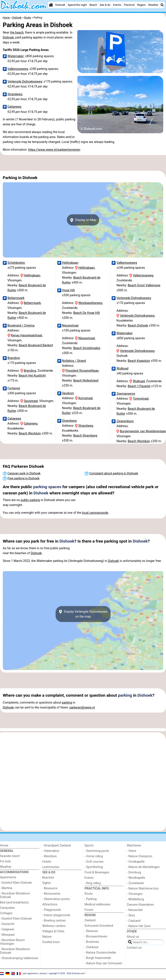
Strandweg (15, 94)
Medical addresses (98, 904)
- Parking (91, 899)
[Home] (51, 5)
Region (141, 5)
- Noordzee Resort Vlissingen (12, 942)
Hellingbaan (32, 275)
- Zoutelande (135, 883)
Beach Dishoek (138, 326)
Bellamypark (16, 298)
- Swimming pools (97, 851)
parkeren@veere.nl (82, 708)
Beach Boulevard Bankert (36, 345)
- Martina (6, 888)
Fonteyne (14, 388)
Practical (129, 5)
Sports (89, 846)
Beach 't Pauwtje (139, 386)
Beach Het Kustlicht (32, 376)
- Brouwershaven (96, 936)
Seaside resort (10, 856)
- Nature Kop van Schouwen (104, 963)
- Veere (131, 851)
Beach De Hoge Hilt (87, 313)
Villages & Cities (53, 931)
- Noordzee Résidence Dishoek (15, 895)
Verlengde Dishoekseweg (25, 82)
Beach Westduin (30, 433)
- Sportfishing (94, 867)
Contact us (134, 948)
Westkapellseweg (90, 303)
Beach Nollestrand (86, 381)
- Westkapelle (136, 878)
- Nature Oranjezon (139, 856)
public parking (30, 500)
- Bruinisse (92, 942)
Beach (93, 5)
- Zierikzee (92, 947)
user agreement (30, 973)
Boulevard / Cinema (21, 326)
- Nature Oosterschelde (100, 953)
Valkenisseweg (18, 69)
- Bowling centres (54, 921)
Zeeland (90, 920)
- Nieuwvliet (135, 910)
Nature (47, 937)
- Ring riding (93, 883)
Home (4, 846)
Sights (47, 883)
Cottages (6, 913)
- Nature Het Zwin (139, 926)
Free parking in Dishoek (24, 478)
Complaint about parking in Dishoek (114, 473)
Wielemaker (16, 56)
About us (133, 937)
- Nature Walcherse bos (143, 889)
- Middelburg (135, 899)
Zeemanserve (126, 394)
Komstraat (86, 398)
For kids (5, 861)
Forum (89, 910)
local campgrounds (95, 513)
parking (125, 695)
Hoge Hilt (69, 290)
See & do (105, 5)
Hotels (47, 862)
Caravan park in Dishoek (24, 473)
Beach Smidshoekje (87, 348)
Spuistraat (31, 401)
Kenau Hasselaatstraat (27, 335)
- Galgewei (7, 929)
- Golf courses (94, 862)
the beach (17, 33)
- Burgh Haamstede (98, 958)
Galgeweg (14, 107)
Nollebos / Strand (74, 361)
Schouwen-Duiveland (99, 926)
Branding (14, 358)
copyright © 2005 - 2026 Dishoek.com (67, 973)
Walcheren (134, 846)
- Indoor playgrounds (56, 915)
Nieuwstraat (70, 326)
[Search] (162, 5)
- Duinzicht (7, 924)
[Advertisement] (82, 163)
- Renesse (91, 931)
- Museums (50, 888)
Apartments (8, 877)
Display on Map (83, 220)
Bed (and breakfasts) (14, 903)
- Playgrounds (52, 910)
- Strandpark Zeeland (56, 846)
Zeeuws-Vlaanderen (140, 905)
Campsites (7, 908)
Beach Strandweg (85, 436)
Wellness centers (54, 926)
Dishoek (60, 5)
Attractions (50, 904)
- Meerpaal (7, 935)
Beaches (48, 878)
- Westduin (49, 856)
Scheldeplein (16, 263)
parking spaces (47, 487)
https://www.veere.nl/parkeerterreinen (54, 150)
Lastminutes (51, 867)
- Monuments (51, 894)
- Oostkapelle (136, 862)
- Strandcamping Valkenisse (19, 958)
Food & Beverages (97, 872)
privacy (43, 973)
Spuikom (68, 393)
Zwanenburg (125, 421)
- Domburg (134, 872)
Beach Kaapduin (139, 361)
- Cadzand (134, 921)
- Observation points (56, 899)
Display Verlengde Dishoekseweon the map (83, 614)
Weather (153, 5)
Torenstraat (141, 399)
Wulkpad (122, 369)
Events (117, 5)
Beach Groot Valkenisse (144, 285)
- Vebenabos (51, 851)
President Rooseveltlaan (82, 371)
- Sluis (131, 915)
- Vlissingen (135, 894)
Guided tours (51, 942)
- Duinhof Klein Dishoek (16, 883)
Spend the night (77, 5)
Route (89, 894)
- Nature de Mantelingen (143, 867)
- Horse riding (94, 856)
